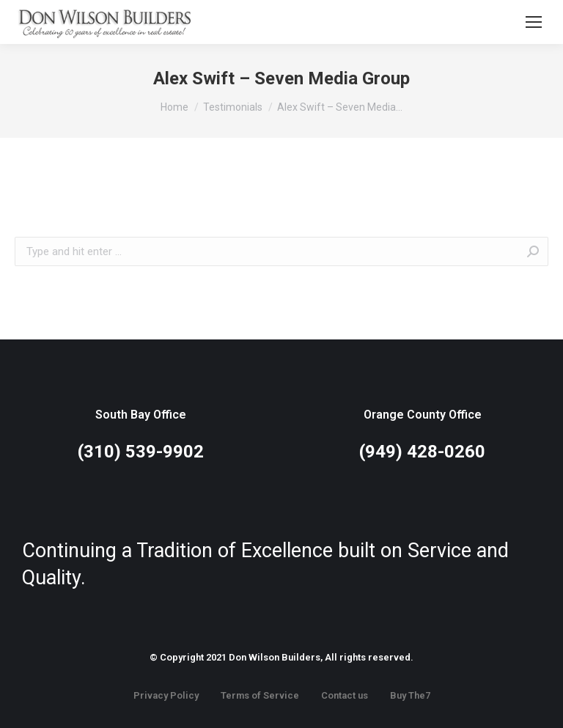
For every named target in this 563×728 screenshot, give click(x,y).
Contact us (345, 695)
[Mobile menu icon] (534, 22)
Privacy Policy (166, 695)
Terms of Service (260, 695)
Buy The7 (410, 695)
